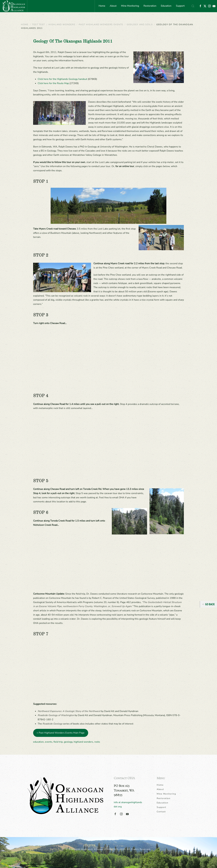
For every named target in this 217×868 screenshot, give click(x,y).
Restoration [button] (150, 6)
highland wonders (83, 742)
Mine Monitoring (166, 794)
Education (162, 803)
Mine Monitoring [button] (130, 6)
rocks (97, 742)
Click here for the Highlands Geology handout (62, 79)
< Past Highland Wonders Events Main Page (61, 733)
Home (102, 6)
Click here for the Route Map (53, 83)
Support (180, 6)
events (49, 742)
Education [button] (166, 6)
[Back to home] (14, 6)
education (38, 742)
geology (68, 742)
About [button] (113, 6)
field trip (58, 742)
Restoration (164, 798)
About (160, 789)
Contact (161, 812)
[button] (193, 6)
